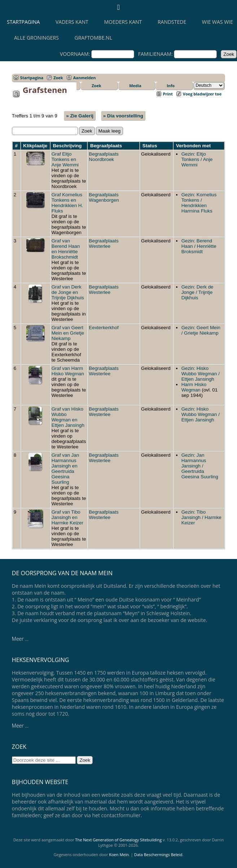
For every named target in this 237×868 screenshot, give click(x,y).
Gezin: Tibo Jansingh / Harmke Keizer (201, 517)
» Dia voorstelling (123, 116)
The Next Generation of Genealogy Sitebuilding (118, 840)
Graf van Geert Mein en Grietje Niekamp (68, 333)
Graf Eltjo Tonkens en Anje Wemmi (65, 159)
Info (171, 86)
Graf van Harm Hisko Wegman (68, 371)
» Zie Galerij (80, 116)
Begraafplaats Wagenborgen (104, 197)
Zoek (58, 78)
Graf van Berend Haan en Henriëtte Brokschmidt (66, 249)
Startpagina (23, 22)
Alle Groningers (36, 38)
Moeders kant (123, 22)
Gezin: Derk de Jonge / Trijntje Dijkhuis (197, 292)
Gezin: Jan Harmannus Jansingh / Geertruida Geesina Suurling (200, 466)
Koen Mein (119, 854)
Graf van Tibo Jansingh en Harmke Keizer (67, 517)
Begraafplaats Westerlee (104, 243)
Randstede (172, 22)
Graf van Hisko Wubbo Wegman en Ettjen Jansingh (68, 417)
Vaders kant (72, 22)
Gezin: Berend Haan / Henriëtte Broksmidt (199, 246)
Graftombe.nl (93, 38)
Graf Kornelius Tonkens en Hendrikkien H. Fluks (67, 203)
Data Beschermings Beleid (158, 854)
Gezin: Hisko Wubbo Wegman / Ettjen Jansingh (201, 374)
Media (135, 86)
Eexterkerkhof (104, 328)
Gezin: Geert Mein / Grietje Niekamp (201, 330)
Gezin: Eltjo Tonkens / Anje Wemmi (197, 159)
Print (168, 94)
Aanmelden (85, 78)
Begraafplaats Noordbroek (104, 157)
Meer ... (20, 639)
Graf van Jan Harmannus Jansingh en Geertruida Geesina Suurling (65, 469)
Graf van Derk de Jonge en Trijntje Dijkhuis (68, 292)
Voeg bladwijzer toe (202, 94)
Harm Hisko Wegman (194, 387)
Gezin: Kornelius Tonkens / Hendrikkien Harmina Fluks (199, 203)
